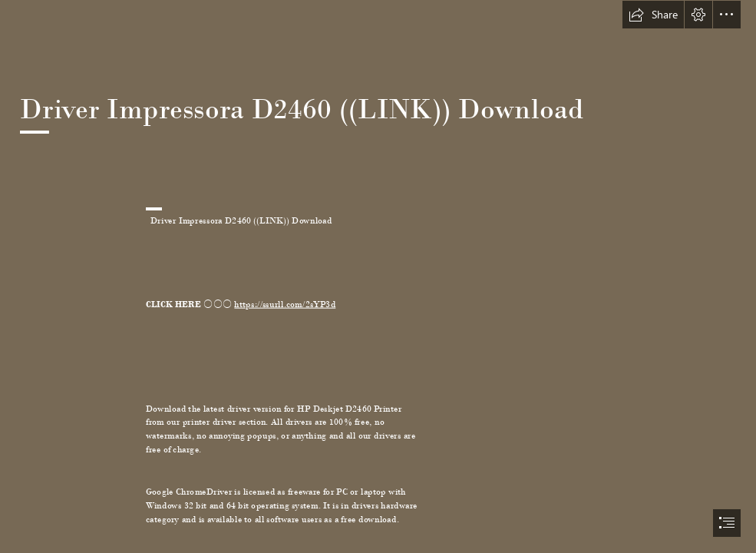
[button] (653, 15)
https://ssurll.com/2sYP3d (285, 304)
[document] (378, 276)
